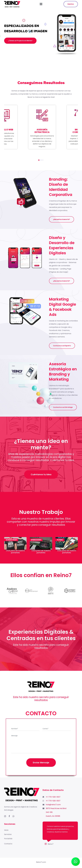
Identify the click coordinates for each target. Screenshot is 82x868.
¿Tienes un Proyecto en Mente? (20, 41)
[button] (39, 160)
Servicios (8, 834)
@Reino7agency (53, 835)
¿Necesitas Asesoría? (61, 219)
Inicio (6, 830)
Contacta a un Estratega (63, 407)
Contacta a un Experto (62, 346)
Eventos (71, 4)
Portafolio (8, 839)
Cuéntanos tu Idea (41, 474)
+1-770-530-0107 (53, 797)
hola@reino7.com (53, 805)
